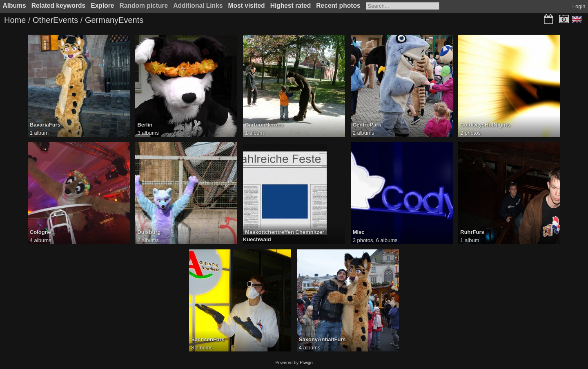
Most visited (247, 6)
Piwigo (306, 362)
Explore (102, 6)
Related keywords (59, 6)
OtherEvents (55, 20)
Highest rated (291, 6)
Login (579, 6)
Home (15, 20)
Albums (14, 6)
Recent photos (338, 6)
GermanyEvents (114, 20)
